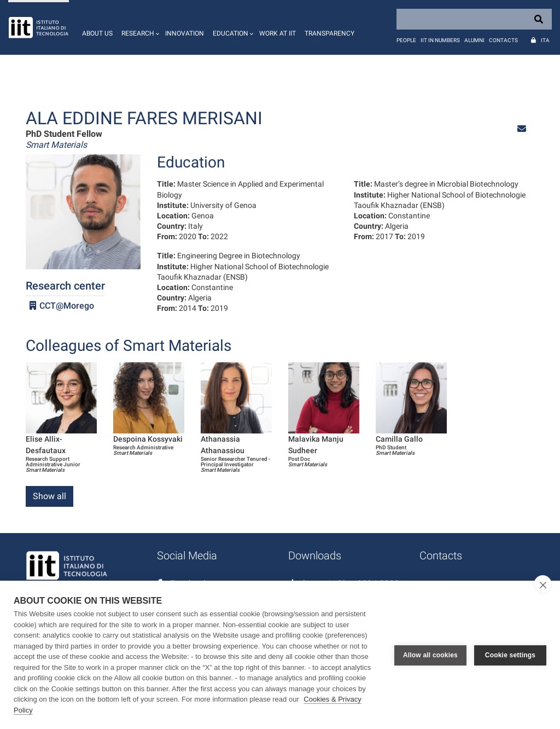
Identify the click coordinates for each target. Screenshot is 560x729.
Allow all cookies (430, 655)
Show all (49, 496)
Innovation (185, 33)
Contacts (503, 40)
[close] (543, 585)
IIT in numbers (440, 40)
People (406, 40)
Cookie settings (510, 655)
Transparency (329, 33)
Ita (545, 40)
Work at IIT (278, 33)
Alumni (474, 40)
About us (97, 33)
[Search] (474, 19)
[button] (139, 27)
